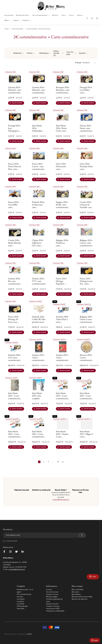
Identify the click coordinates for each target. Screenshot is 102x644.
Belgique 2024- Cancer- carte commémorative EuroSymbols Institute (87, 245)
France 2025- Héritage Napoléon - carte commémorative (63, 284)
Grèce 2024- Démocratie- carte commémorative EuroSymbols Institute (63, 170)
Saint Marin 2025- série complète (37, 396)
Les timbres (21, 599)
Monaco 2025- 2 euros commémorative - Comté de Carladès (87, 360)
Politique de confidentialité (55, 611)
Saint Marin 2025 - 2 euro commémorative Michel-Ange (15, 397)
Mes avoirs (75, 592)
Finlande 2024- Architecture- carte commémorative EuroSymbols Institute (39, 209)
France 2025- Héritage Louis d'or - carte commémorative (87, 282)
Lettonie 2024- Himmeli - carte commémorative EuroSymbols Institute (39, 93)
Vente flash (21, 609)
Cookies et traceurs (53, 606)
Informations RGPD (53, 609)
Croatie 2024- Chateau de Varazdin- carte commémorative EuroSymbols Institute (87, 209)
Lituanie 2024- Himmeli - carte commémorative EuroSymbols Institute (15, 93)
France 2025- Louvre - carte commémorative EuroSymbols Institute (39, 169)
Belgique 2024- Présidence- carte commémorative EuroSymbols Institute (63, 247)
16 (58, 462)
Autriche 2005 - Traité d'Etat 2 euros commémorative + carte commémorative (63, 323)
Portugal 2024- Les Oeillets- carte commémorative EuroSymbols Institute (87, 94)
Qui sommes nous (52, 592)
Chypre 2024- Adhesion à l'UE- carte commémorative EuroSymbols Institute (39, 247)
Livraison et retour (52, 594)
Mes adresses (76, 594)
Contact (49, 590)
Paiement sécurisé (52, 604)
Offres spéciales (22, 606)
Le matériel (20, 604)
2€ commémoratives (24, 594)
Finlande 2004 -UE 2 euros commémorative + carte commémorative (15, 360)
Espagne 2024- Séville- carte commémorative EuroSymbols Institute (63, 207)
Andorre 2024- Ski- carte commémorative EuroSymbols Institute (15, 284)
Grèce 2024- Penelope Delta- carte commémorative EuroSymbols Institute (87, 170)
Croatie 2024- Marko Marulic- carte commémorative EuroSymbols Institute (15, 247)
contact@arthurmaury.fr (61, 500)
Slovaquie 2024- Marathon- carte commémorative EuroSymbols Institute (63, 93)
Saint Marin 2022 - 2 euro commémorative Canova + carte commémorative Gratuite (15, 438)
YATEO (29, 634)
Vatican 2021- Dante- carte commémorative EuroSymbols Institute (87, 131)
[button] (93, 577)
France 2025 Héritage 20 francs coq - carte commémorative (15, 322)
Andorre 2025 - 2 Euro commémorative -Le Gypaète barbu (39, 360)
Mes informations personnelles (82, 597)
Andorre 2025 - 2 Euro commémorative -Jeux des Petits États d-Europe (63, 360)
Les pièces (20, 602)
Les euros (20, 597)
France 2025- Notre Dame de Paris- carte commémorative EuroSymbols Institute (15, 170)
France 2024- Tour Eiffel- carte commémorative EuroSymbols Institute (15, 209)
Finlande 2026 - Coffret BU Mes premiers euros (39, 319)
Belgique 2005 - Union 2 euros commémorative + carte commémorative (87, 322)
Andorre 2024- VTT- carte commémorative (39, 281)
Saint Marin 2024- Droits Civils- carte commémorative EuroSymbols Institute (63, 132)
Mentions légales (52, 597)
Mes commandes (77, 590)
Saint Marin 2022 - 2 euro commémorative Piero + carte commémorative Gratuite (39, 438)
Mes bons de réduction (79, 599)
